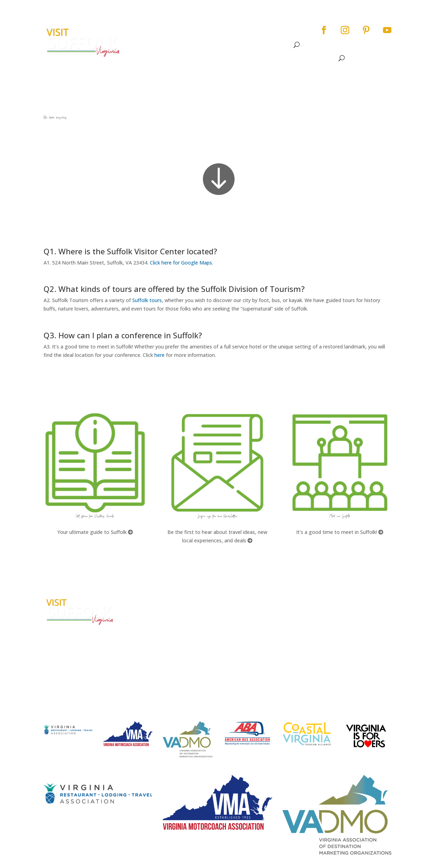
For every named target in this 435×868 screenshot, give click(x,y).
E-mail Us (146, 648)
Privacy (328, 627)
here (159, 355)
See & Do (185, 37)
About (152, 37)
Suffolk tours (147, 300)
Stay (264, 37)
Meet (290, 37)
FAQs (234, 601)
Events (218, 37)
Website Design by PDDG (348, 641)
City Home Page (339, 601)
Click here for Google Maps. (181, 263)
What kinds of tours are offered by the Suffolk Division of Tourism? (263, 618)
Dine (246, 37)
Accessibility (335, 614)
